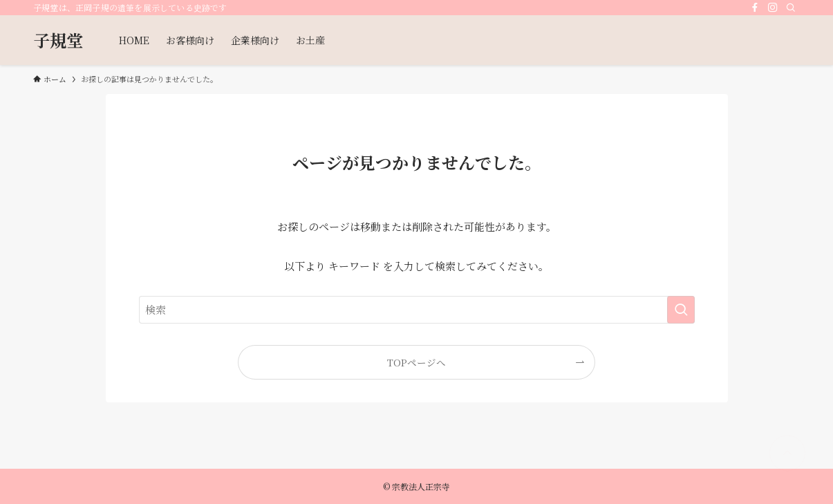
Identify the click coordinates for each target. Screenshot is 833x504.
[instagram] (773, 8)
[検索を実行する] (681, 310)
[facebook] (755, 8)
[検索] (791, 8)
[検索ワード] (417, 310)
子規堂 (58, 40)
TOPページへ (416, 362)
